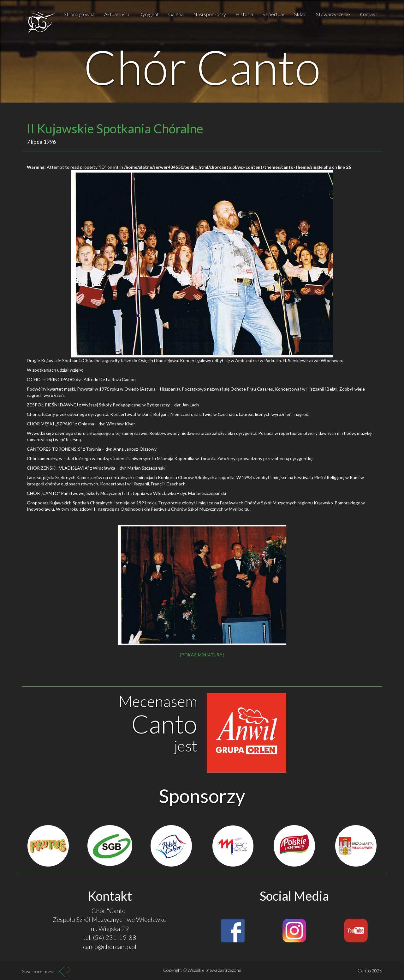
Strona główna (79, 14)
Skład (300, 14)
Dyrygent (149, 14)
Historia (244, 14)
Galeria (176, 14)
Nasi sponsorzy (210, 14)
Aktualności (116, 14)
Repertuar (273, 14)
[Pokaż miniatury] (202, 655)
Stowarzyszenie (333, 14)
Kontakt (368, 14)
